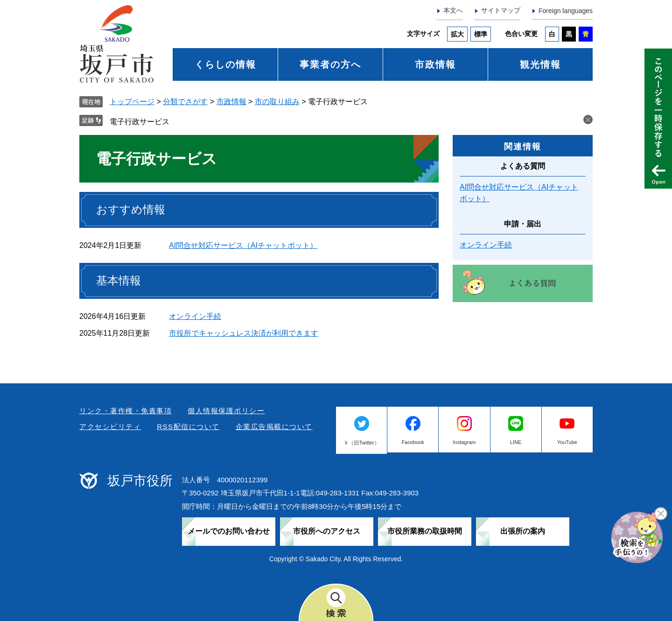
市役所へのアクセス (327, 531)
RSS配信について (188, 427)
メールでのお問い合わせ (229, 531)
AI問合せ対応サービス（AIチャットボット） (243, 245)
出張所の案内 (523, 531)
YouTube (567, 442)
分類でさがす (185, 102)
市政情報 (435, 64)
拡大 (457, 34)
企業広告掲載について (274, 427)
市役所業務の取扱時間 (425, 531)
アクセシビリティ (110, 427)
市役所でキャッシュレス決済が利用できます (244, 333)
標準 (481, 34)
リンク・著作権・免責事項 (126, 411)
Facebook (413, 442)
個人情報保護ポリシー (226, 411)
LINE (516, 442)
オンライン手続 (195, 316)
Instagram (465, 442)
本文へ (453, 10)
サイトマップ (501, 10)
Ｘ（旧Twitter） (361, 443)
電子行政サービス (140, 122)
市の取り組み (277, 102)
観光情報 (540, 64)
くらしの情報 (225, 64)
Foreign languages (566, 11)
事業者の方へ (330, 64)
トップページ (132, 102)
